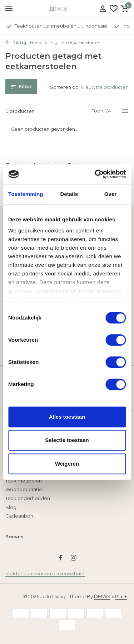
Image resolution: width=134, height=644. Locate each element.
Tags (57, 42)
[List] (125, 111)
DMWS (102, 596)
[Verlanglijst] (114, 9)
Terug (16, 42)
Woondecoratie (24, 489)
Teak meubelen (24, 481)
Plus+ (121, 596)
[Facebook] (61, 558)
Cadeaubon (19, 516)
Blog (11, 507)
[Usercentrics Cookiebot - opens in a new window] (95, 174)
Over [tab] (111, 194)
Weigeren (67, 464)
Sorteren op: (65, 87)
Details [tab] (69, 194)
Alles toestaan (67, 417)
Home (39, 42)
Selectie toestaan (67, 440)
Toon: (98, 111)
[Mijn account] (103, 9)
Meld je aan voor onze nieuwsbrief (45, 573)
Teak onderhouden (28, 498)
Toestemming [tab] (26, 194)
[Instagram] (74, 558)
